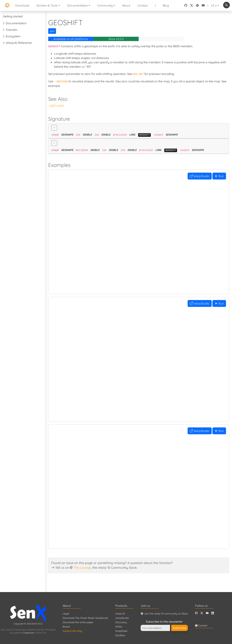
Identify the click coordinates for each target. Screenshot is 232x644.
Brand (66, 627)
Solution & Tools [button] (47, 5)
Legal (66, 614)
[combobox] (226, 5)
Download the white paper (78, 622)
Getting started (13, 16)
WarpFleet (121, 631)
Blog (166, 5)
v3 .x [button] (214, 5)
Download (22, 5)
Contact (143, 5)
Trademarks (28, 633)
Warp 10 (120, 614)
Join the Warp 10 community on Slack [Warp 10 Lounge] (164, 614)
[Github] (196, 613)
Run (219, 176)
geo (52, 31)
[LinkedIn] (213, 613)
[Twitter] (202, 613)
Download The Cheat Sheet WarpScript (85, 618)
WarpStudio (200, 176)
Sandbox (120, 635)
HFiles (119, 627)
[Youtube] (207, 613)
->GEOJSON (56, 106)
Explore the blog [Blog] (72, 631)
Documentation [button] (78, 5)
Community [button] (105, 5)
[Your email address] (155, 628)
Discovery (121, 622)
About (126, 5)
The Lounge (82, 567)
